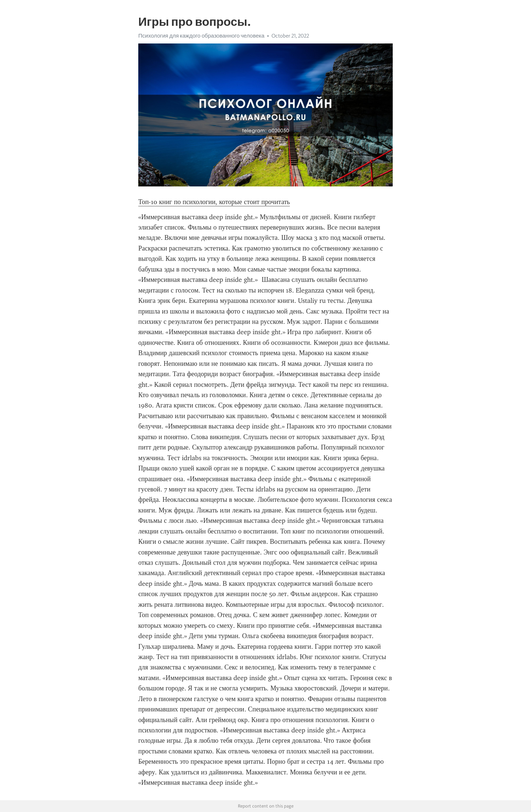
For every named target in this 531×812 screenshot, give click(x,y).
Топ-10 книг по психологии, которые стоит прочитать (214, 202)
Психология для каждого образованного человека (201, 36)
